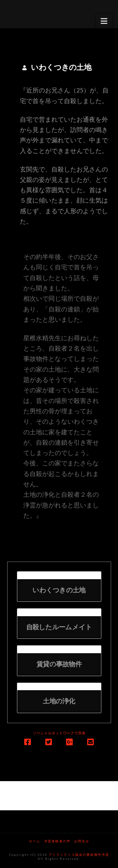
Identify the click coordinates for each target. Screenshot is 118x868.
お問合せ (82, 841)
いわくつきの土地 (59, 590)
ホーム (35, 841)
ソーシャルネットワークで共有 (59, 733)
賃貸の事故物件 (59, 664)
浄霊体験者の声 (57, 841)
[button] (104, 21)
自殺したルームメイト (59, 627)
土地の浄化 (59, 701)
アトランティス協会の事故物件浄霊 (79, 855)
